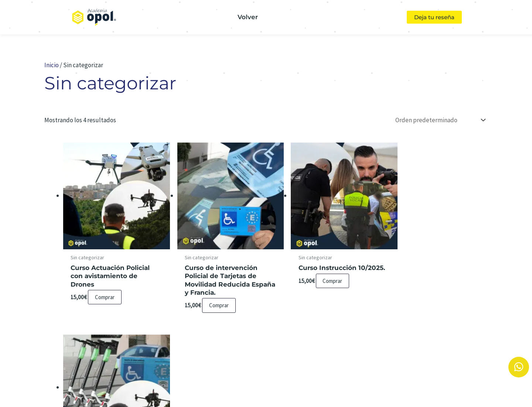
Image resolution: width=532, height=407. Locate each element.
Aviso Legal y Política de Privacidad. (277, 379)
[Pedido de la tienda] (439, 120)
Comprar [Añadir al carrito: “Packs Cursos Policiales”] (429, 275)
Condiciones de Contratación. (394, 379)
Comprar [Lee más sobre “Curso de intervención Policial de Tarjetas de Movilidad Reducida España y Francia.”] (214, 299)
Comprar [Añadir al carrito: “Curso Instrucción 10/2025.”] (322, 283)
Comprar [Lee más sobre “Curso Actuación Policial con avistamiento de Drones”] (105, 291)
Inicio (52, 65)
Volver (248, 17)
